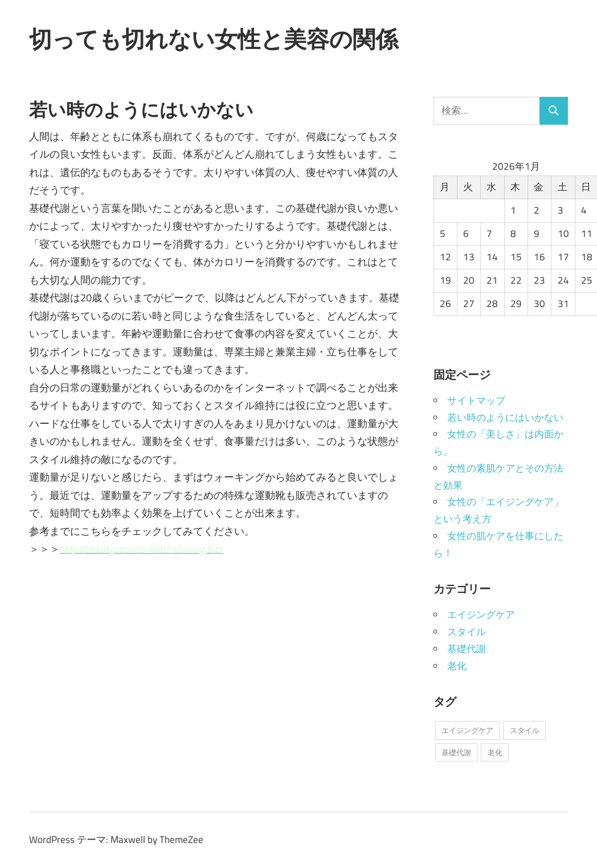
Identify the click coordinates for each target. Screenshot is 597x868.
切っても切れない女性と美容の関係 (214, 39)
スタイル (467, 632)
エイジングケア (481, 615)
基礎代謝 (467, 649)
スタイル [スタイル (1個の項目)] (525, 730)
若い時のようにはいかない (505, 417)
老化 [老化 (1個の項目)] (495, 752)
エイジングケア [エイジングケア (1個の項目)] (467, 730)
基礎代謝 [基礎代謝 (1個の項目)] (456, 752)
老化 (457, 666)
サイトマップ (476, 400)
